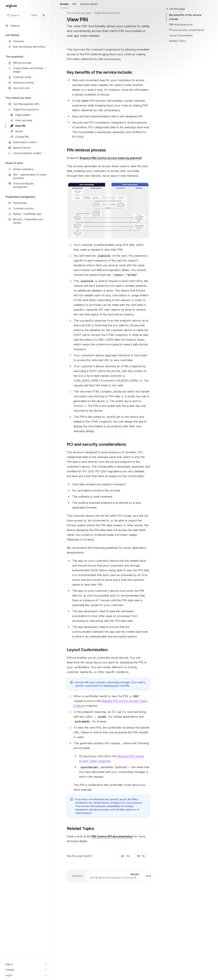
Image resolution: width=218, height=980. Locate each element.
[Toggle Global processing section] (27, 83)
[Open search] (22, 15)
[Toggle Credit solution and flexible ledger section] (27, 70)
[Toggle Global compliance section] (27, 169)
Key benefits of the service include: (185, 17)
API (74, 5)
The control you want (79, 13)
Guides (64, 5)
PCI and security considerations (187, 30)
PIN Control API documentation (112, 836)
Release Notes (89, 5)
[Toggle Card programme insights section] (27, 153)
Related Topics (178, 41)
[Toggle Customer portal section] (27, 77)
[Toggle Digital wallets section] (27, 115)
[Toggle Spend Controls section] (27, 148)
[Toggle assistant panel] (44, 15)
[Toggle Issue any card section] (27, 88)
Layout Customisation (181, 35)
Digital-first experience (108, 13)
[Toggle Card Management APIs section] (27, 104)
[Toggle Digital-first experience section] (27, 110)
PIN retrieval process (181, 24)
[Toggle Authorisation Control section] (27, 142)
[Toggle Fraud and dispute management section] (27, 185)
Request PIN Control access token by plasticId (111, 158)
